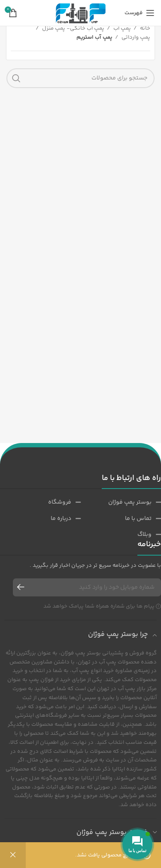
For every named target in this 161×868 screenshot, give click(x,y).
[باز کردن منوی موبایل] (140, 13)
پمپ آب (122, 28)
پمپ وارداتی (135, 37)
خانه (144, 28)
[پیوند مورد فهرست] (121, 502)
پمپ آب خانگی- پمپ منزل (73, 28)
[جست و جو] (80, 78)
